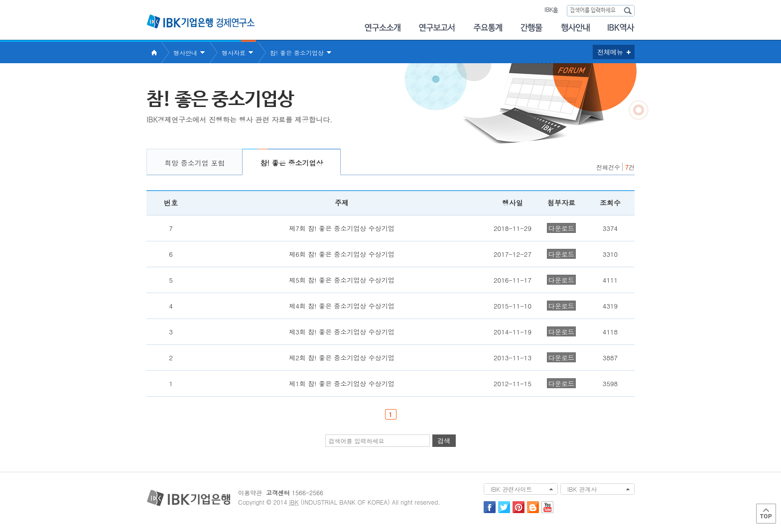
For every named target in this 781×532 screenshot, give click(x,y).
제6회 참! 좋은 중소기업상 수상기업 (341, 254)
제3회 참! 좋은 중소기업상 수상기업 (341, 332)
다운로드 (561, 228)
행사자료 (234, 53)
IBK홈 (551, 10)
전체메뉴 (610, 52)
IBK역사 (621, 28)
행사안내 (575, 28)
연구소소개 (382, 28)
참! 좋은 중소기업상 (297, 53)
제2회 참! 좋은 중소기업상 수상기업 (341, 358)
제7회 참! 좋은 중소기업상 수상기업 (341, 228)
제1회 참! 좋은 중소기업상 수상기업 (341, 383)
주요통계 (488, 28)
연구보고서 (437, 28)
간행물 (531, 28)
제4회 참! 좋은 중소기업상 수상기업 (341, 306)
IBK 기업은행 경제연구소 (201, 21)
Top (766, 514)
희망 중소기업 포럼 (195, 163)
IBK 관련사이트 (511, 489)
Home (154, 53)
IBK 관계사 (582, 489)
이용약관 (250, 492)
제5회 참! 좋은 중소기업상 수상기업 (341, 280)
